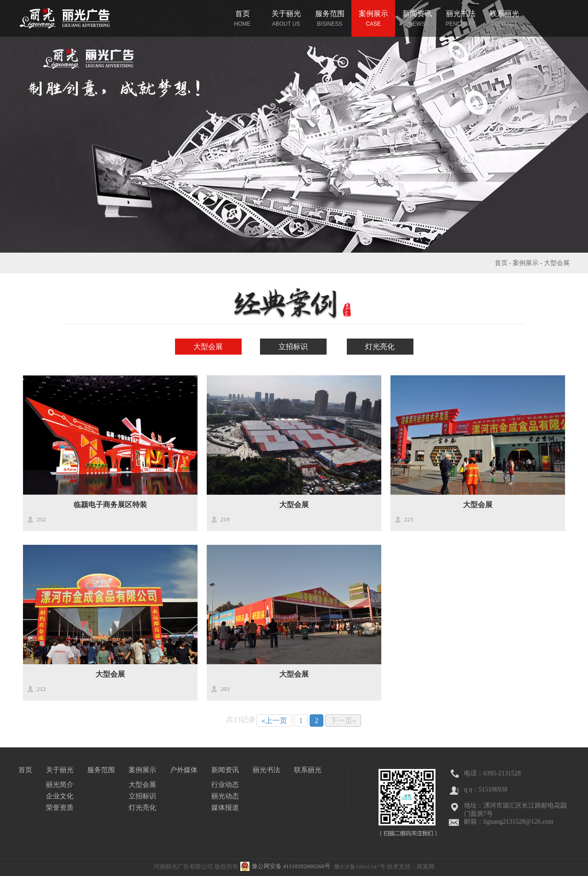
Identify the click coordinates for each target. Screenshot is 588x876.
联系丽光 (308, 770)
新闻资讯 (225, 770)
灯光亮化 (380, 347)
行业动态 (225, 785)
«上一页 (274, 721)
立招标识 (293, 347)
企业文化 (60, 796)
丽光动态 (225, 796)
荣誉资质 (60, 808)
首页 (501, 263)
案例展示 (526, 263)
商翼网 (426, 867)
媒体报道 (225, 808)
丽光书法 (266, 770)
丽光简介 (60, 785)
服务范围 (101, 770)
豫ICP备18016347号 (359, 867)
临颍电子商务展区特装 (110, 505)
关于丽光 (60, 770)
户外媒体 (184, 770)
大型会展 (557, 263)
